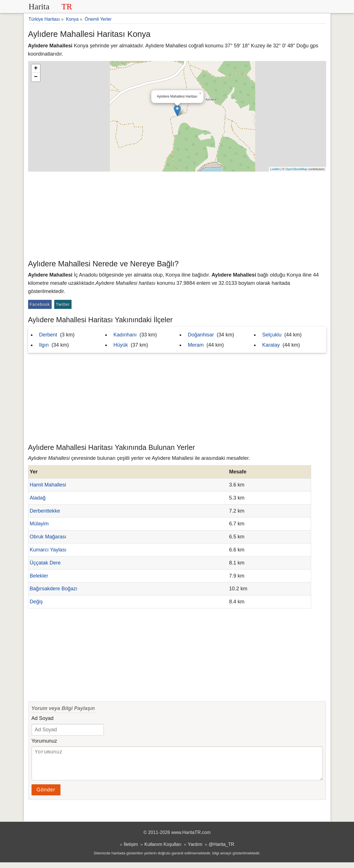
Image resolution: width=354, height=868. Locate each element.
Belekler (39, 576)
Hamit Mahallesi (48, 485)
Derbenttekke (45, 511)
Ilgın (44, 345)
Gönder (46, 795)
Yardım (195, 850)
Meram (196, 345)
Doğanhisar (201, 335)
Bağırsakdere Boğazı (54, 589)
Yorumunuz (44, 741)
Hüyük (121, 345)
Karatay (271, 345)
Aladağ (38, 498)
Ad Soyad (43, 718)
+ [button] (36, 69)
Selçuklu (272, 335)
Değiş (36, 602)
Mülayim (39, 524)
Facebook (40, 304)
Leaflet (275, 169)
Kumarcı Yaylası (48, 550)
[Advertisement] (177, 214)
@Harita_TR (221, 850)
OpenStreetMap (296, 169)
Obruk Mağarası (48, 537)
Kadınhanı (125, 335)
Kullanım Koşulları (163, 850)
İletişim (131, 850)
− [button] (36, 77)
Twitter (63, 304)
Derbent (48, 335)
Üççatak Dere (45, 563)
